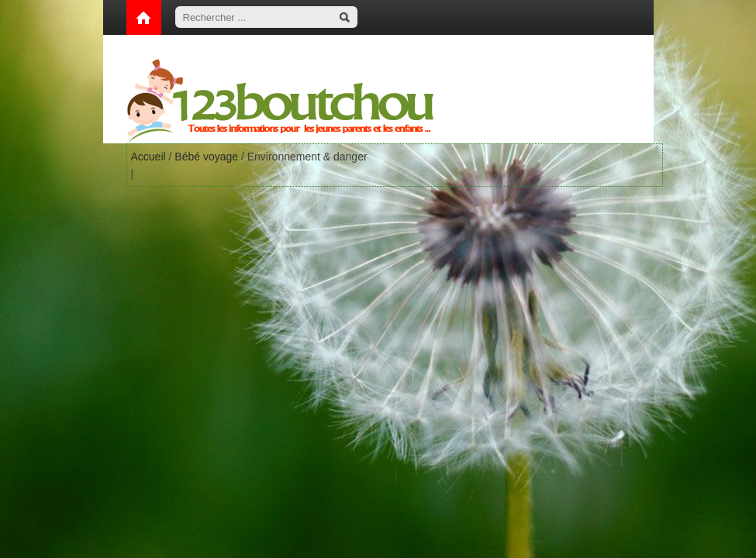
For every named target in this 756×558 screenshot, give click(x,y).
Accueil (148, 157)
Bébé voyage (206, 157)
